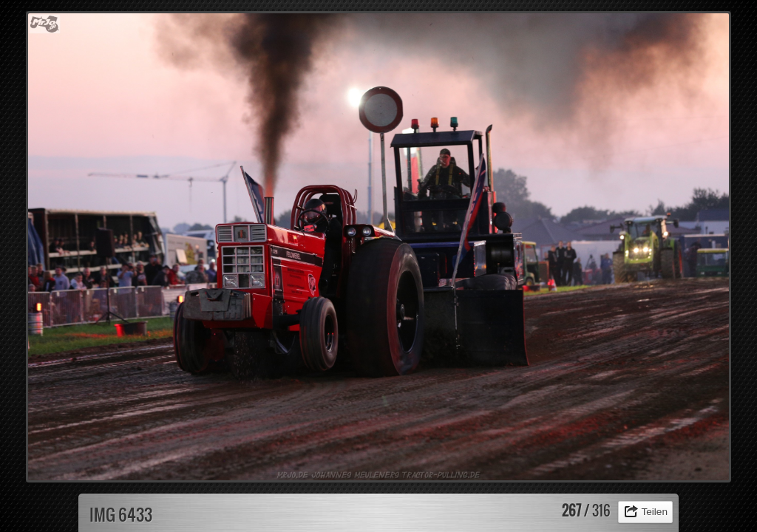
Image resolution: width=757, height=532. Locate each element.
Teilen (654, 512)
